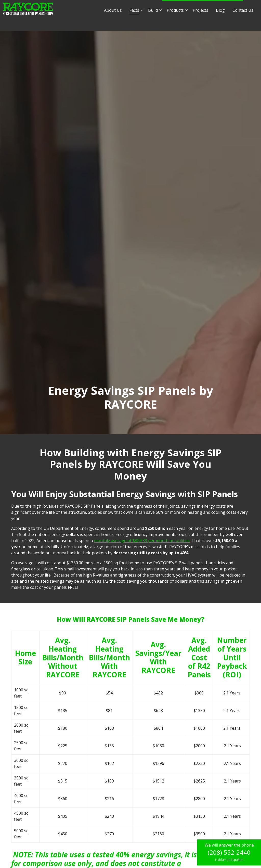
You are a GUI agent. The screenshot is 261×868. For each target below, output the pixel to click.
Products (175, 23)
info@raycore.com (99, 8)
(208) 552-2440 (229, 852)
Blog (220, 23)
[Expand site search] (252, 8)
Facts (134, 23)
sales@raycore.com (140, 8)
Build (153, 23)
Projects (200, 23)
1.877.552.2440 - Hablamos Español (203, 8)
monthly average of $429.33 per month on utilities (142, 541)
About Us (113, 23)
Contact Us (243, 23)
